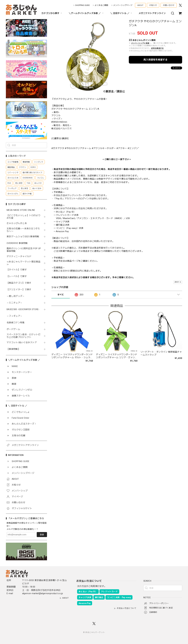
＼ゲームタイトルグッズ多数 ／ (86, 13)
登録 (42, 535)
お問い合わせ (169, 5)
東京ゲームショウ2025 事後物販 (24, 237)
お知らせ (153, 5)
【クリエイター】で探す (19, 290)
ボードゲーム (13, 329)
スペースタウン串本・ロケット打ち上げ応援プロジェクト (23, 336)
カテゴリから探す (52, 13)
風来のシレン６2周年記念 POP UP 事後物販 (24, 250)
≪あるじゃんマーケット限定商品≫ (23, 263)
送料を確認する (157, 48)
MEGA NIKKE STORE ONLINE (21, 210)
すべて (61, 295)
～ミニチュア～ (14, 303)
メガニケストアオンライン (152, 13)
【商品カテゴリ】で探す (19, 283)
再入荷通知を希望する (155, 60)
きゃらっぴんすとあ (17, 223)
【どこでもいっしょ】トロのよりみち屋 (23, 217)
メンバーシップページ (123, 5)
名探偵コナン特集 (16, 323)
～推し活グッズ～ (16, 296)
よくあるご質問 (101, 5)
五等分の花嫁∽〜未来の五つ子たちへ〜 (23, 230)
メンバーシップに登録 (140, 43)
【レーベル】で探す (17, 276)
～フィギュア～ (14, 316)
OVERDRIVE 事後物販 (17, 243)
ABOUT (140, 5)
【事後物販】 (13, 349)
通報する (178, 282)
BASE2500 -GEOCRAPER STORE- (23, 309)
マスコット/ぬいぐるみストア (22, 343)
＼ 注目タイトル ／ (121, 13)
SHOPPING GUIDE (82, 5)
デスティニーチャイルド (19, 256)
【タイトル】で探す (17, 270)
